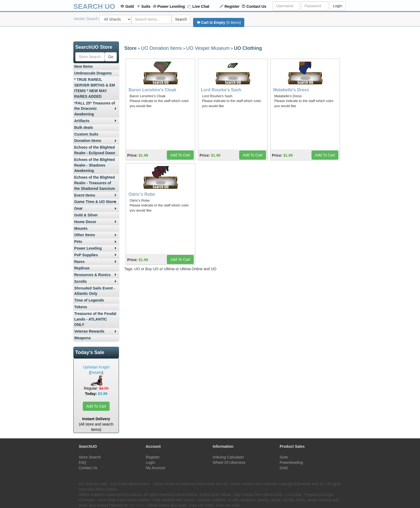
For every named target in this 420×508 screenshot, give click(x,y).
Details (96, 372)
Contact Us (256, 6)
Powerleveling (291, 462)
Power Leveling (171, 6)
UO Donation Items (161, 48)
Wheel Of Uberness (229, 462)
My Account (155, 468)
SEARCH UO (94, 6)
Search (181, 19)
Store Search (90, 457)
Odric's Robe (142, 194)
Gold (130, 6)
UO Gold (136, 505)
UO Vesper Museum (208, 48)
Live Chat (201, 6)
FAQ (82, 462)
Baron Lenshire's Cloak (152, 90)
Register (232, 6)
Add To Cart (96, 406)
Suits (146, 6)
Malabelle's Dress (291, 90)
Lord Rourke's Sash (221, 90)
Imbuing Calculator (228, 457)
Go (111, 57)
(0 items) (219, 22)
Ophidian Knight (96, 367)
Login (337, 6)
